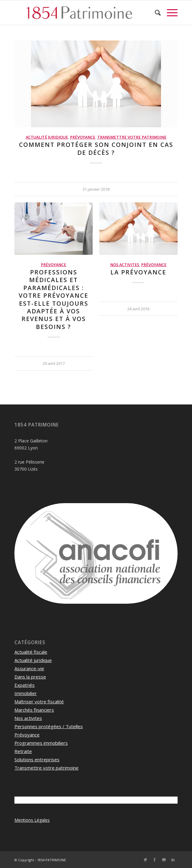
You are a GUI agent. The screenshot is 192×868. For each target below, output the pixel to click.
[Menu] (169, 13)
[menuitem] (155, 13)
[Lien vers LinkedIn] (173, 859)
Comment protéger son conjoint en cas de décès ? (96, 148)
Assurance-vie (29, 668)
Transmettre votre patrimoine (132, 137)
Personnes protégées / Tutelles (49, 726)
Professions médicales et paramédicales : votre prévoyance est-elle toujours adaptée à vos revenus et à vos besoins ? (54, 299)
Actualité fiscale (31, 652)
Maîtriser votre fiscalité (39, 702)
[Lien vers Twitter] (145, 859)
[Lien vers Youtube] (164, 859)
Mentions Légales (32, 820)
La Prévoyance (138, 272)
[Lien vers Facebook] (155, 859)
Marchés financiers (34, 710)
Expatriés (25, 685)
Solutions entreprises (37, 759)
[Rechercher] (155, 13)
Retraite (23, 751)
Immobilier (26, 693)
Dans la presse (30, 677)
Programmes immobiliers (41, 743)
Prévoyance (83, 137)
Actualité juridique (47, 137)
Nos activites (125, 265)
